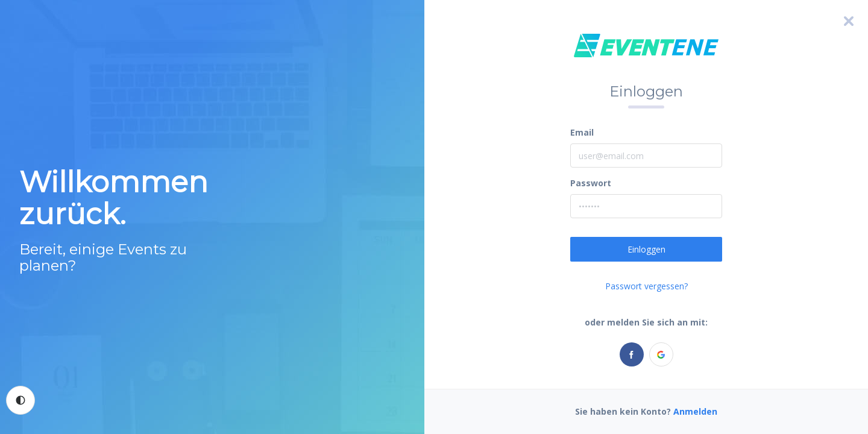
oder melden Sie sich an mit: (646, 322)
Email (582, 132)
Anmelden (695, 411)
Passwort (591, 183)
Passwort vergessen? (646, 286)
